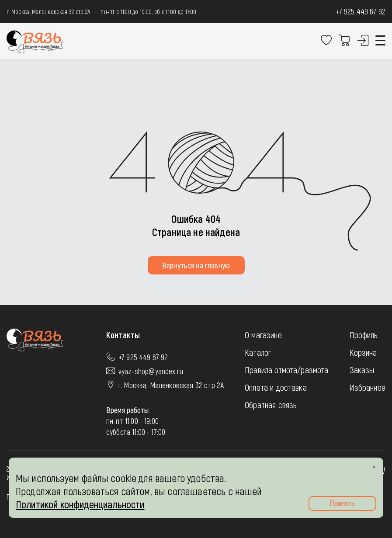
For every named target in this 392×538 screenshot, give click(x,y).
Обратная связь (271, 405)
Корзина (363, 352)
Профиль (364, 335)
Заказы (362, 370)
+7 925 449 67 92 (361, 11)
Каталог (258, 352)
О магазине (263, 335)
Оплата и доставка (276, 387)
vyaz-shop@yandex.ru (151, 371)
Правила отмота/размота (287, 370)
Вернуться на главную (196, 265)
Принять (342, 503)
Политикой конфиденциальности (80, 504)
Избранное (368, 387)
